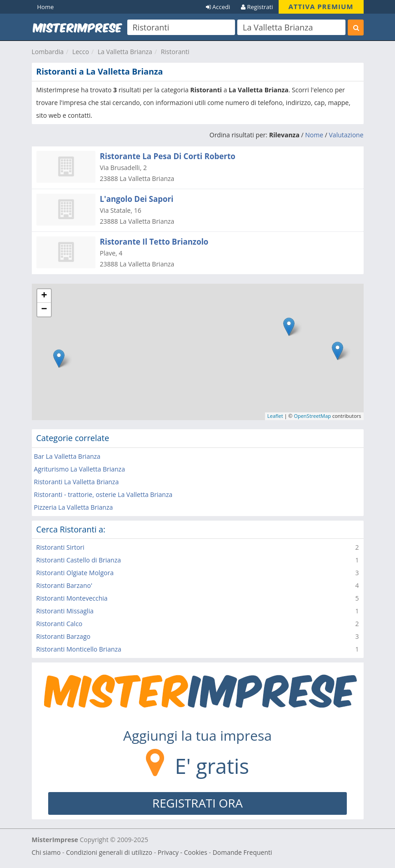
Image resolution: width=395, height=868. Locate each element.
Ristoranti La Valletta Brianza (77, 482)
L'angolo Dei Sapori (137, 199)
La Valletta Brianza (125, 52)
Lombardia (48, 52)
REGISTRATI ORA (197, 803)
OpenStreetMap (312, 416)
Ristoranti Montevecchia (72, 598)
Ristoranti (175, 52)
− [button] (44, 310)
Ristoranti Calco (60, 624)
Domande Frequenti (242, 852)
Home (46, 7)
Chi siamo (46, 852)
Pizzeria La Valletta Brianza (74, 507)
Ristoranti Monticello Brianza (79, 649)
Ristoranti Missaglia (65, 611)
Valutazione (346, 135)
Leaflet (275, 416)
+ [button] (44, 296)
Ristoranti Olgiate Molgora (75, 573)
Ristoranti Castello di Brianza (79, 560)
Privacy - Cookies (182, 852)
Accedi (218, 7)
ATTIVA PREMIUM (321, 6)
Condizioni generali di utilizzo (109, 852)
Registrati (257, 7)
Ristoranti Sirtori (60, 547)
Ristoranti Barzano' (64, 585)
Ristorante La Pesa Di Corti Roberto (168, 156)
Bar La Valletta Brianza (67, 456)
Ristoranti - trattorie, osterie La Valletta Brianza (103, 494)
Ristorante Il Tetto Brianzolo (154, 242)
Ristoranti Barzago (63, 636)
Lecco (81, 52)
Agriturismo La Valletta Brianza (80, 469)
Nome (314, 135)
